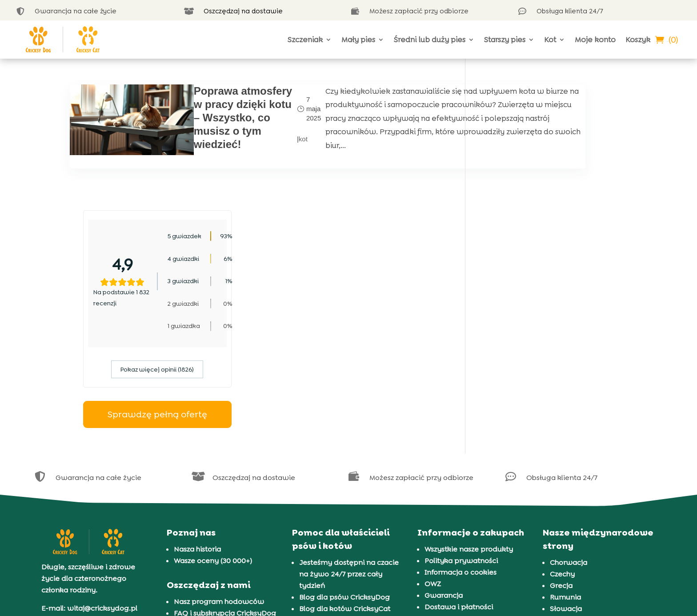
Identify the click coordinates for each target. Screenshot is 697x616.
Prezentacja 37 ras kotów (342, 542)
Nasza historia (197, 436)
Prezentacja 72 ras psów (340, 530)
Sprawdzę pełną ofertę (553, 302)
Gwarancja (444, 482)
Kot (550, 40)
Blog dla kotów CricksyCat (345, 496)
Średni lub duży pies (430, 40)
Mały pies (358, 40)
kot (247, 146)
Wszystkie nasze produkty (469, 436)
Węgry (561, 519)
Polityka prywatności (461, 448)
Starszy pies (505, 40)
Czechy (562, 461)
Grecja (561, 473)
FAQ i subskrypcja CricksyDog (225, 500)
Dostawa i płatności (459, 494)
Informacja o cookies (461, 459)
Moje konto (595, 40)
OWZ (433, 471)
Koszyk (638, 40)
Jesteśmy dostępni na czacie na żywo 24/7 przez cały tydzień (349, 461)
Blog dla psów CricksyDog (344, 484)
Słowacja (566, 496)
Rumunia (565, 484)
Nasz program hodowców (219, 489)
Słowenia (566, 507)
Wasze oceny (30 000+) (213, 448)
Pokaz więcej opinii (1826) (553, 257)
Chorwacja (569, 450)
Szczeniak (305, 40)
